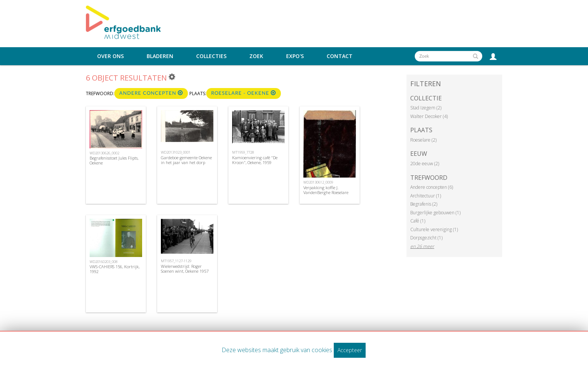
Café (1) (418, 221)
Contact (340, 56)
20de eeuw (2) (425, 164)
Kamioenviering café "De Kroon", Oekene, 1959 (255, 160)
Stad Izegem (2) (426, 108)
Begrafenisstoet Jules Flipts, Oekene (114, 160)
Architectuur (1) (426, 196)
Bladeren (160, 56)
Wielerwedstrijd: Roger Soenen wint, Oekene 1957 (185, 269)
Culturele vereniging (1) (434, 229)
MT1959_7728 (243, 152)
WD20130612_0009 (318, 182)
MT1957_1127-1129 (176, 261)
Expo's (295, 56)
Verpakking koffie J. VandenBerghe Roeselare (326, 190)
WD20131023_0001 (176, 152)
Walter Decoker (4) (429, 116)
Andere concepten (151, 93)
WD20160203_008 (103, 262)
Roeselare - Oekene (244, 93)
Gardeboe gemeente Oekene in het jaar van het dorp (186, 160)
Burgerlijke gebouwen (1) (435, 213)
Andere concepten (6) (432, 187)
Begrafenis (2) (424, 204)
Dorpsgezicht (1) (426, 238)
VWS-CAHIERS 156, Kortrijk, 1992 (115, 269)
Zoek (256, 56)
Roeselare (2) (423, 140)
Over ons (110, 56)
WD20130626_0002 (104, 153)
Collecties (211, 56)
